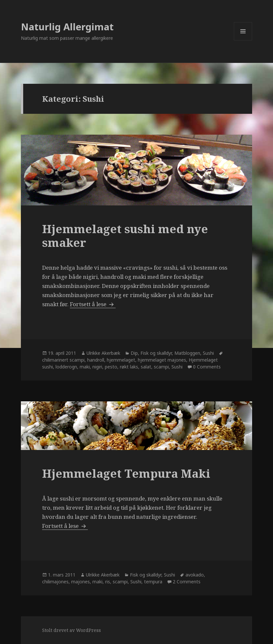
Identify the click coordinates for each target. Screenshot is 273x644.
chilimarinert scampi (63, 360)
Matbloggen (187, 353)
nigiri (97, 367)
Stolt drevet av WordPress (72, 630)
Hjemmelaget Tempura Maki (126, 473)
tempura (153, 582)
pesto (111, 367)
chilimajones (55, 582)
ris (108, 582)
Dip (134, 353)
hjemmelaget (121, 360)
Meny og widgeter (243, 40)
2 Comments (187, 582)
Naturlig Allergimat (67, 27)
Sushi (208, 353)
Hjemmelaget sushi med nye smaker (125, 236)
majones (80, 582)
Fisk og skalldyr (156, 353)
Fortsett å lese (93, 304)
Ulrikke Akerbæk (103, 353)
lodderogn (66, 367)
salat (146, 367)
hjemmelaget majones (162, 360)
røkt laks (129, 367)
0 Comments (207, 367)
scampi (161, 367)
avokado (195, 575)
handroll (96, 360)
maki (85, 367)
